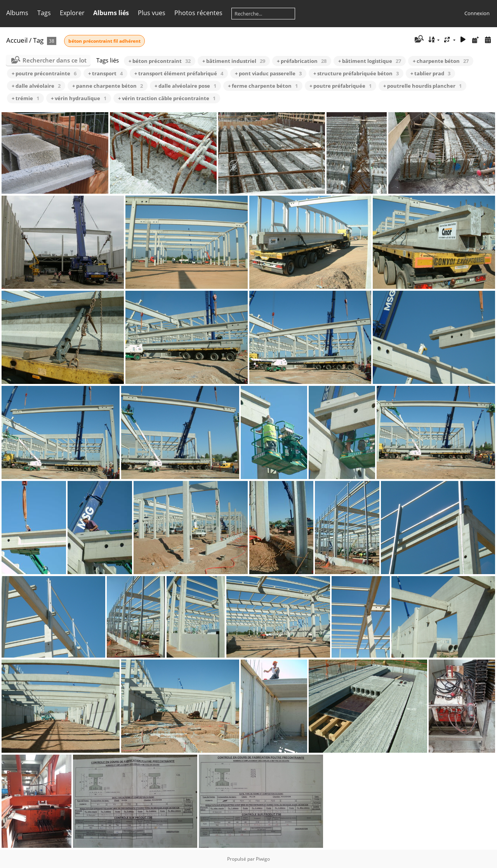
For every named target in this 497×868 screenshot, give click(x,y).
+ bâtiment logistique (370, 61)
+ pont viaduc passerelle (268, 73)
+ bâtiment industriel (234, 61)
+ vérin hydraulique (79, 98)
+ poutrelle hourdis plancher (422, 86)
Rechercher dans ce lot (55, 60)
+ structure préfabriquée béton (356, 73)
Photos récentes (198, 13)
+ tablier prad (430, 73)
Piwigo (263, 859)
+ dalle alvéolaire (36, 86)
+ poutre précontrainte (44, 73)
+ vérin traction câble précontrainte (167, 98)
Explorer (72, 13)
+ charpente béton (441, 61)
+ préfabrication (302, 61)
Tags (44, 13)
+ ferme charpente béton (263, 86)
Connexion (477, 13)
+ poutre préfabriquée (341, 86)
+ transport (105, 73)
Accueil (17, 40)
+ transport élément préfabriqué (179, 73)
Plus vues (152, 13)
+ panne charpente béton (108, 86)
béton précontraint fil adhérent (104, 41)
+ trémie (25, 98)
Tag (38, 40)
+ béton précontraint (160, 61)
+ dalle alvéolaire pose (185, 86)
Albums (17, 13)
